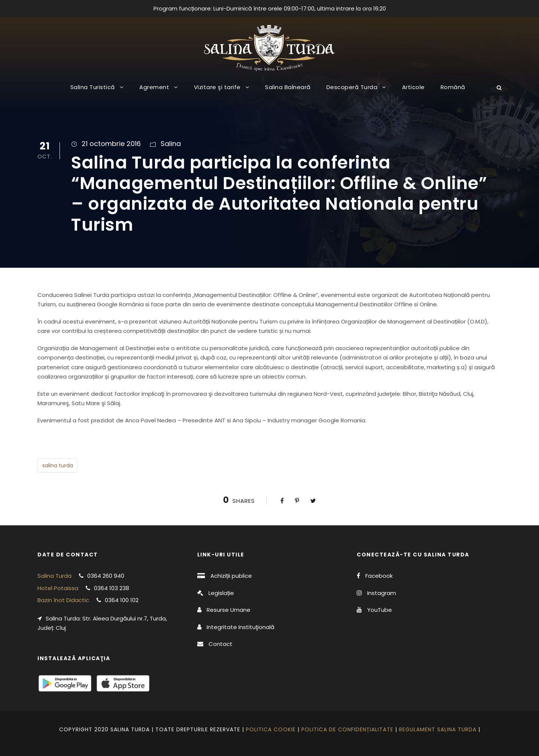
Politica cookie (271, 729)
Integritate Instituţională (240, 627)
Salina (171, 144)
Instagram (382, 593)
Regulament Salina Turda (438, 729)
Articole (413, 87)
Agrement (154, 87)
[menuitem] (453, 93)
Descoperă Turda (352, 87)
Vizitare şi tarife (217, 87)
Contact (220, 644)
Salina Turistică (93, 87)
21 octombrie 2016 (111, 144)
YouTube (380, 610)
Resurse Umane (229, 610)
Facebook (379, 576)
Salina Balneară (288, 87)
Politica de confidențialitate (347, 729)
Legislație (221, 593)
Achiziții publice (231, 576)
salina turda (58, 465)
